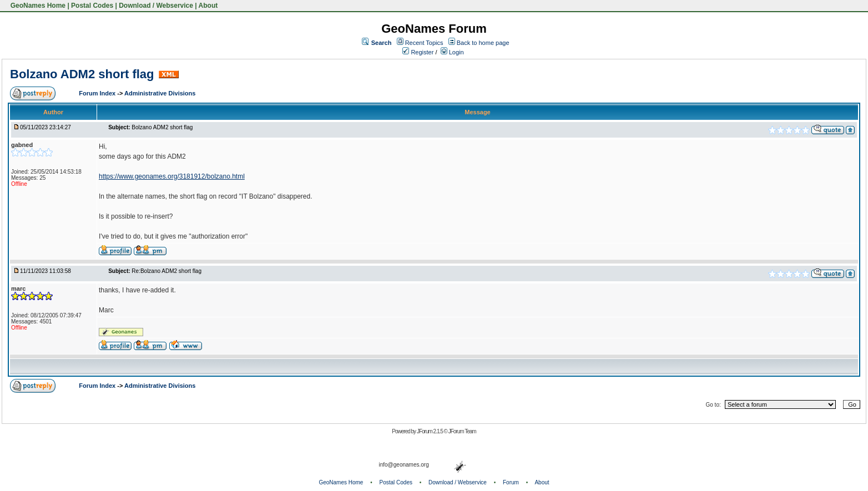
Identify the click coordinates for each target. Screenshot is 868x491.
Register (418, 52)
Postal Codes (92, 6)
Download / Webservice (156, 6)
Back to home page (483, 43)
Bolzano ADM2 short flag (82, 74)
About (208, 6)
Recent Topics (424, 43)
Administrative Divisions (160, 93)
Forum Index (98, 93)
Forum (511, 482)
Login (452, 52)
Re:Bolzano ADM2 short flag (166, 271)
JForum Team (462, 431)
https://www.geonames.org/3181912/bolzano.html (172, 176)
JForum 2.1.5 (430, 431)
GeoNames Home (37, 6)
